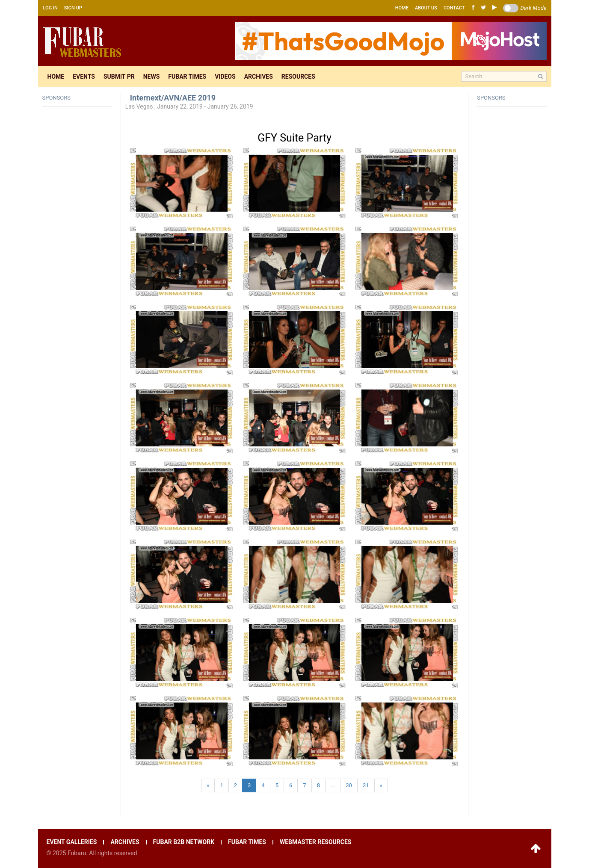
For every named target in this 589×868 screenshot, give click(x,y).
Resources (298, 77)
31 (366, 785)
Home (402, 8)
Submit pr (119, 77)
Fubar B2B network (184, 842)
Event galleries (72, 842)
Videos (225, 77)
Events (84, 77)
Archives (259, 77)
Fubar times (187, 77)
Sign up (73, 8)
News (152, 77)
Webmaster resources (315, 842)
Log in (50, 8)
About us (426, 8)
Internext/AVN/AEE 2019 (173, 98)
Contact (454, 8)
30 (349, 785)
